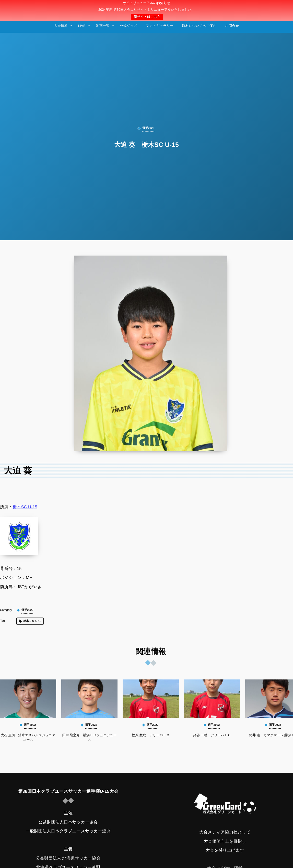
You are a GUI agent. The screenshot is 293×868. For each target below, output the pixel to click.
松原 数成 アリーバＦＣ (151, 735)
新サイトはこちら (147, 17)
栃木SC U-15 (25, 507)
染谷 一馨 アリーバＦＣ (212, 735)
